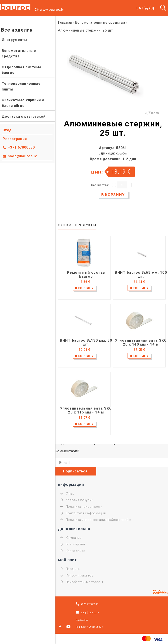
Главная (65, 22)
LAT (140, 8)
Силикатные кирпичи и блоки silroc (23, 103)
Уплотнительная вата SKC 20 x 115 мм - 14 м (86, 410)
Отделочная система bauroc (21, 70)
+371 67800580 (21, 147)
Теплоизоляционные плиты (21, 86)
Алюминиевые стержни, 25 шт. (86, 30)
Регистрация (15, 139)
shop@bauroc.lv (22, 156)
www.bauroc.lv (52, 10)
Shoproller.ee (160, 592)
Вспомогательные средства (19, 54)
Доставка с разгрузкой (24, 116)
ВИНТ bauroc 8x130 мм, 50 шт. (86, 342)
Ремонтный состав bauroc (86, 275)
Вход (7, 130)
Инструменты (15, 40)
